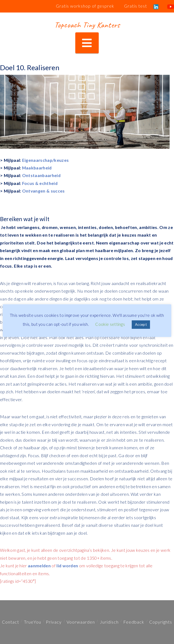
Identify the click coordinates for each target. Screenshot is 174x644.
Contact (10, 622)
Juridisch (109, 622)
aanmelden (39, 566)
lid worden (67, 566)
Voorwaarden (81, 622)
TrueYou (33, 622)
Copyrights (161, 622)
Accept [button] (141, 324)
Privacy (54, 622)
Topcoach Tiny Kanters (87, 25)
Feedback (134, 622)
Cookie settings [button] (110, 324)
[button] (87, 43)
